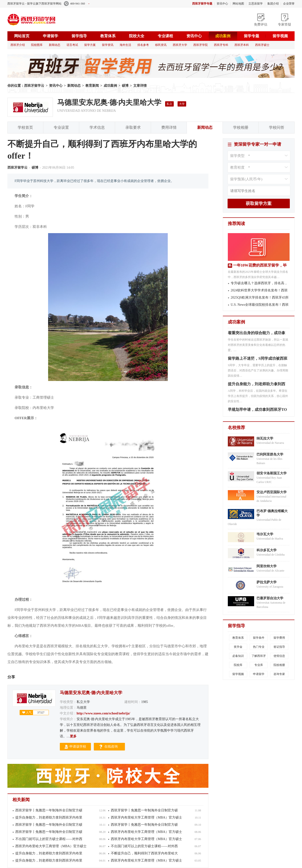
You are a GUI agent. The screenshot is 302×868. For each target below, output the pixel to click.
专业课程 (165, 36)
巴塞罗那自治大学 (270, 598)
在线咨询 (111, 747)
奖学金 (238, 647)
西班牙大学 (180, 45)
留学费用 (279, 638)
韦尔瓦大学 (265, 534)
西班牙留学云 (43, 19)
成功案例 (223, 36)
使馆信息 (279, 656)
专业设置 (61, 127)
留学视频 (280, 36)
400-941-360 (77, 4)
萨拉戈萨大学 (267, 582)
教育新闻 (92, 86)
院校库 (238, 665)
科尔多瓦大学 (267, 550)
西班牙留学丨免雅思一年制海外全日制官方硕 (49, 810)
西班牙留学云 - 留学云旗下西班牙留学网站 (34, 4)
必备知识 (238, 656)
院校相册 (279, 665)
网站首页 (22, 36)
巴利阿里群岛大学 (270, 454)
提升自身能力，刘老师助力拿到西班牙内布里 (49, 817)
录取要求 (133, 127)
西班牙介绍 (18, 45)
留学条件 (259, 638)
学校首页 (25, 127)
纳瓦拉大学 (265, 438)
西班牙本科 (242, 45)
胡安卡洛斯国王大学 (272, 473)
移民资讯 (161, 45)
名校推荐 (236, 428)
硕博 (125, 86)
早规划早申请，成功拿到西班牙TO (257, 411)
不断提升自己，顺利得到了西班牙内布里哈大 (144, 853)
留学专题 (252, 36)
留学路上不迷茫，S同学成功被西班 (258, 360)
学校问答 (277, 127)
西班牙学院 (201, 45)
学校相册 (241, 127)
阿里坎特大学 (267, 566)
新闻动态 (55, 45)
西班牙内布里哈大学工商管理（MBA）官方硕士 (146, 817)
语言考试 (72, 45)
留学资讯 (108, 45)
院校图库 (37, 45)
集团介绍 (273, 4)
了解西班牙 (259, 656)
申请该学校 (78, 747)
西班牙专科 (221, 45)
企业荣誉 (289, 4)
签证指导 (279, 647)
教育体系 (108, 36)
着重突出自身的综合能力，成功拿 (257, 334)
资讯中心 (222, 4)
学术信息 (97, 127)
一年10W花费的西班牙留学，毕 (260, 265)
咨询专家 (279, 674)
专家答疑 (285, 24)
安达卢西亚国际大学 (272, 492)
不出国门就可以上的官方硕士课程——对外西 (49, 839)
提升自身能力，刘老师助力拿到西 (257, 385)
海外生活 (125, 45)
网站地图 (238, 4)
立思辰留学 (256, 4)
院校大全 (137, 36)
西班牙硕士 (262, 45)
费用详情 (169, 127)
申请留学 (50, 36)
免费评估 (261, 24)
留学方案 (90, 45)
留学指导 (79, 36)
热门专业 (259, 647)
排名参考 (143, 45)
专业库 (259, 665)
